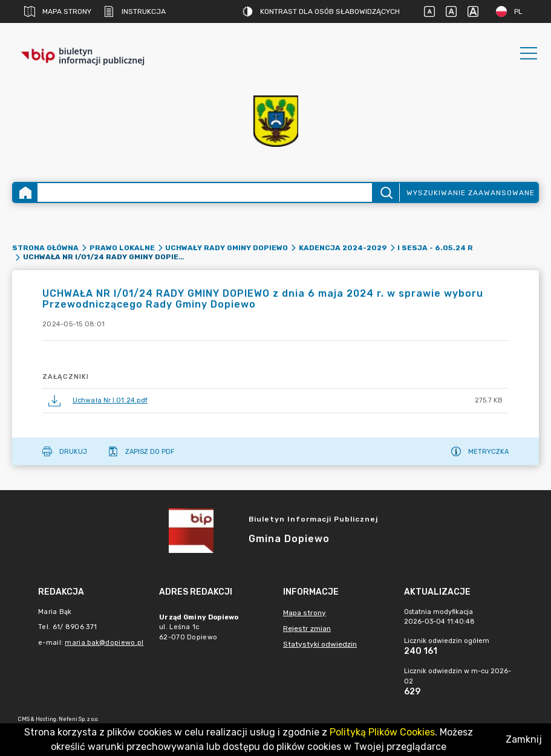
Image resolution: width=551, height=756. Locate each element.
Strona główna (45, 248)
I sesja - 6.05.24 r (435, 248)
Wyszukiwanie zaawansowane (471, 193)
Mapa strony (58, 11)
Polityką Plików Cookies (382, 732)
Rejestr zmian (307, 628)
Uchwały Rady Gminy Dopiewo (227, 248)
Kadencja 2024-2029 (343, 248)
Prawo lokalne (122, 248)
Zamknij (524, 739)
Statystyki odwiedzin (320, 644)
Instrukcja (135, 11)
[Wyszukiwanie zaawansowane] (205, 192)
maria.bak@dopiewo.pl (104, 643)
